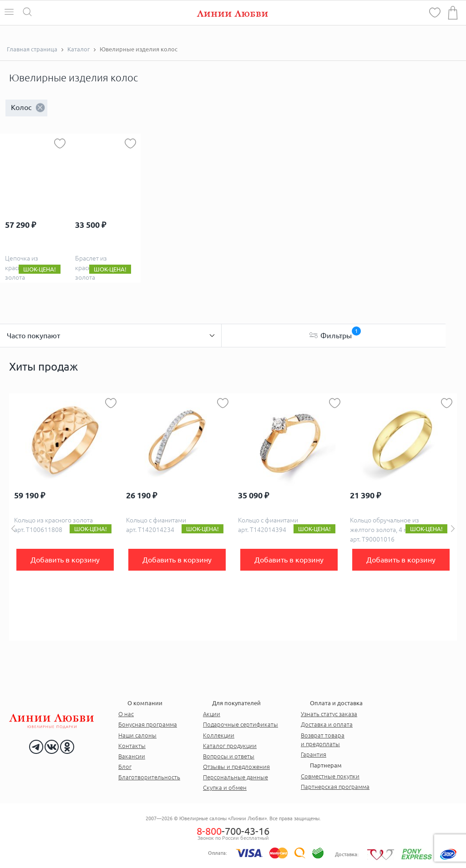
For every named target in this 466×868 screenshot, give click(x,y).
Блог (125, 767)
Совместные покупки (330, 776)
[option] (65, 517)
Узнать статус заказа (329, 714)
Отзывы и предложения (236, 767)
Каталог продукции (230, 746)
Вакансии (132, 756)
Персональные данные (236, 777)
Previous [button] (13, 529)
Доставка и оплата (327, 724)
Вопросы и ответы (229, 756)
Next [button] (453, 529)
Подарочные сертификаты (241, 724)
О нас (126, 714)
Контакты (132, 746)
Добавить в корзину (65, 560)
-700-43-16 (233, 831)
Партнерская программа (335, 787)
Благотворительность (149, 777)
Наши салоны (137, 735)
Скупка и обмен (225, 788)
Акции (212, 714)
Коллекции (219, 735)
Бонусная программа (148, 724)
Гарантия (314, 754)
